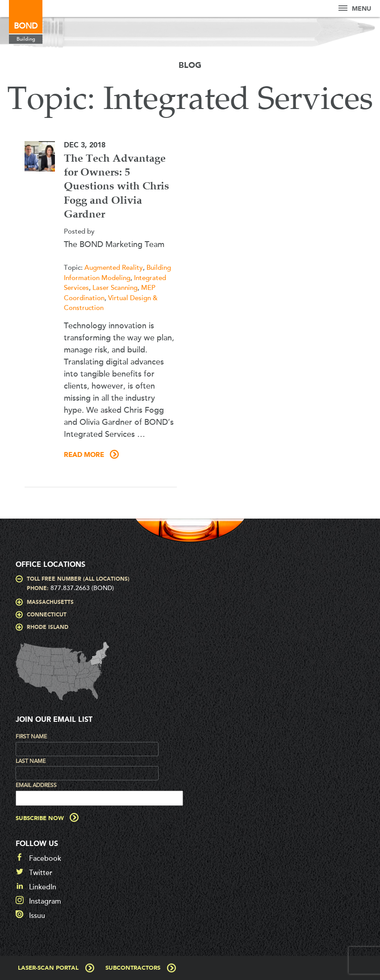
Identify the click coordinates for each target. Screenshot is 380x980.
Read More (84, 455)
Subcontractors (133, 968)
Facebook (45, 859)
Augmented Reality (114, 268)
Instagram (45, 901)
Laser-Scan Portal (48, 968)
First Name (31, 737)
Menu (355, 9)
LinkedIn (43, 887)
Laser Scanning (115, 288)
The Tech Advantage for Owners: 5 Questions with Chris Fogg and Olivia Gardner (117, 187)
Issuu (37, 916)
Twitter (41, 873)
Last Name (31, 761)
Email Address (36, 785)
